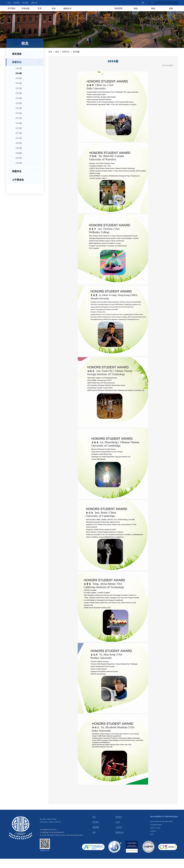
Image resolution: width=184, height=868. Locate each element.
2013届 (18, 137)
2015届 (18, 127)
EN (141, 3)
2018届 (18, 112)
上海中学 (119, 836)
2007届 (18, 167)
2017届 (18, 117)
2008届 (18, 162)
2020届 (18, 102)
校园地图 (96, 836)
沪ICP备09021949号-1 (49, 839)
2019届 (18, 107)
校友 (57, 61)
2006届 (18, 172)
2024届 (18, 82)
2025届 (18, 77)
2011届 (18, 147)
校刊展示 (96, 831)
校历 (94, 826)
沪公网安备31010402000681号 (52, 841)
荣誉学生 (66, 61)
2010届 (18, 152)
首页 (9, 3)
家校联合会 (120, 841)
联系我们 (119, 826)
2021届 (18, 97)
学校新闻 (16, 3)
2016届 (18, 122)
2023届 (18, 87)
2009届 (18, 157)
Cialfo (118, 831)
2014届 (18, 132)
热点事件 (25, 3)
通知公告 (34, 3)
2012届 (18, 142)
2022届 (18, 92)
